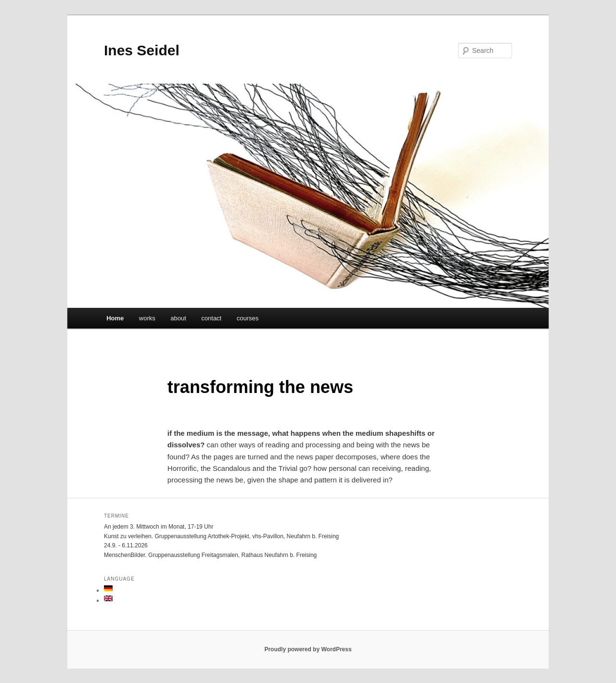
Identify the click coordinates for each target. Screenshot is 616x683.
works (147, 318)
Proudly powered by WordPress (308, 649)
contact (211, 318)
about (178, 318)
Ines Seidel (142, 50)
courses (248, 318)
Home (115, 318)
